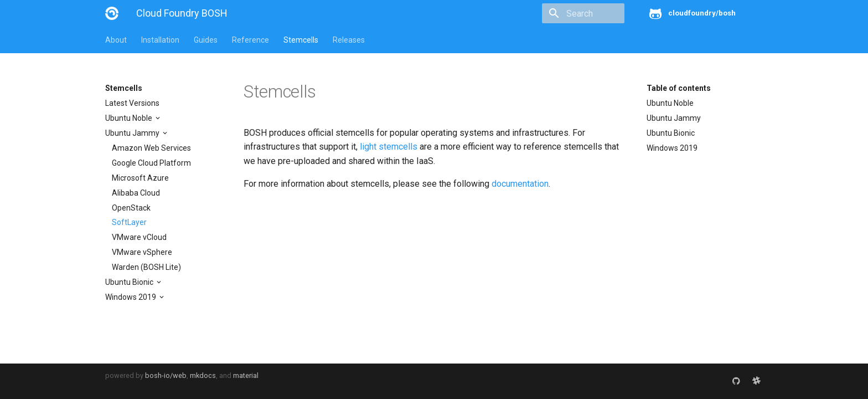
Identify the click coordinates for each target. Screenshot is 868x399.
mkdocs (203, 375)
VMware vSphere (142, 252)
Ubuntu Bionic (130, 282)
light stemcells (389, 147)
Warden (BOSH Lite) (146, 267)
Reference (250, 40)
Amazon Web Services (151, 148)
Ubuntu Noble (130, 118)
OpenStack (131, 208)
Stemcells (301, 40)
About (116, 40)
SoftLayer (129, 222)
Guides (206, 40)
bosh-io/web (166, 375)
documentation (520, 184)
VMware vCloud (139, 237)
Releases (349, 40)
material (246, 375)
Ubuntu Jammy (133, 133)
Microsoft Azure (140, 178)
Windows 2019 (131, 297)
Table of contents (679, 88)
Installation (160, 40)
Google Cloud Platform (151, 163)
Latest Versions (132, 103)
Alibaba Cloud (136, 193)
